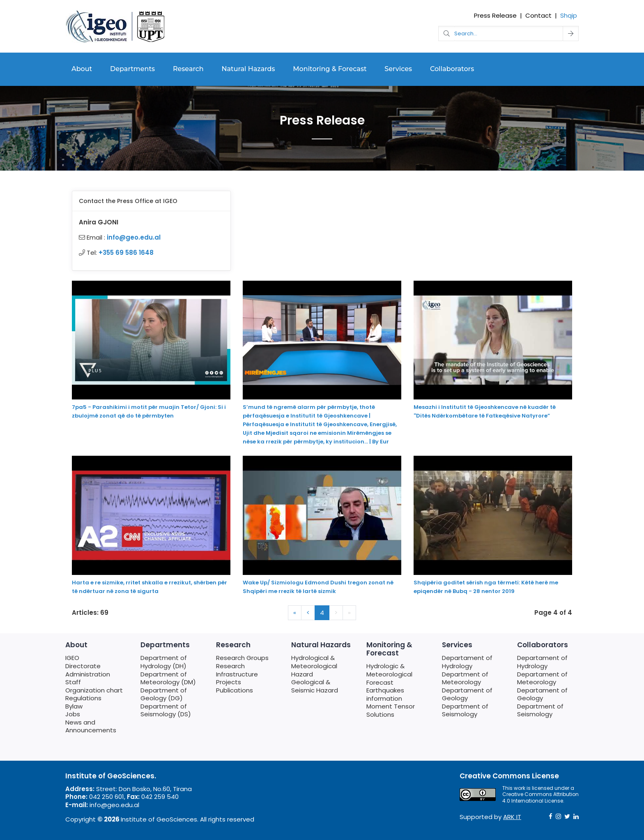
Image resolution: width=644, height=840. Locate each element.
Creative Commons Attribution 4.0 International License (540, 797)
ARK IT (512, 817)
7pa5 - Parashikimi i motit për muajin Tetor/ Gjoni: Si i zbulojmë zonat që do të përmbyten (149, 411)
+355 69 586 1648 (126, 253)
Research (188, 69)
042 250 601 (107, 797)
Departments (132, 69)
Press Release (495, 15)
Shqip (569, 15)
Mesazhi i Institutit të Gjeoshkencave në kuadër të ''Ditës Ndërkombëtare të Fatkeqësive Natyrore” (485, 411)
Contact (538, 15)
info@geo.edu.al (134, 237)
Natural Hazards (248, 69)
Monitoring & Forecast (330, 69)
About (82, 69)
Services (398, 69)
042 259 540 (160, 797)
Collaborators (452, 69)
